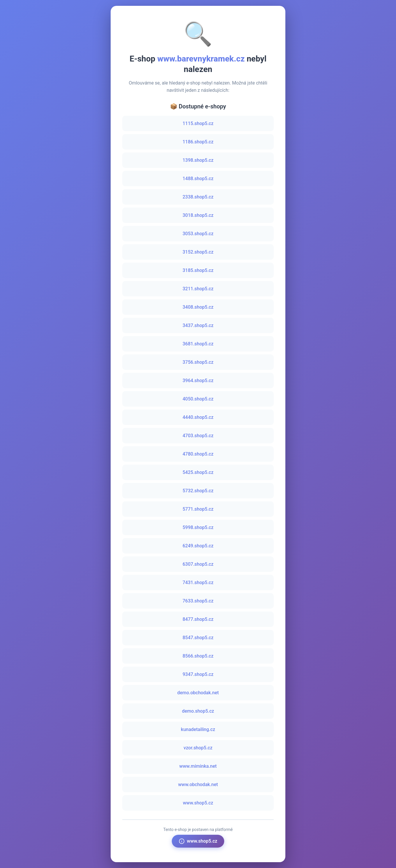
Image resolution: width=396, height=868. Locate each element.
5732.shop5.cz (198, 491)
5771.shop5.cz (198, 509)
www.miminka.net (198, 766)
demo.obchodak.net (198, 693)
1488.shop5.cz (198, 179)
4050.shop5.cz (198, 399)
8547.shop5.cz (198, 638)
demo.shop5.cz (198, 711)
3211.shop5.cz (198, 289)
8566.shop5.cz (198, 656)
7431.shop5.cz (198, 583)
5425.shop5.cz (198, 472)
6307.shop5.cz (198, 564)
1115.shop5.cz (198, 123)
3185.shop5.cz (198, 270)
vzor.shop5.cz (198, 748)
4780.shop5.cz (198, 454)
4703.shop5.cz (198, 436)
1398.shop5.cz (198, 160)
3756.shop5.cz (198, 362)
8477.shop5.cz (198, 619)
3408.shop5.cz (198, 307)
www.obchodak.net (198, 784)
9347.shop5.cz (198, 674)
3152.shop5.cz (198, 252)
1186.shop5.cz (198, 142)
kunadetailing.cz (198, 729)
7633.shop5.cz (198, 601)
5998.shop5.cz (198, 527)
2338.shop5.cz (198, 197)
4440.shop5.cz (198, 417)
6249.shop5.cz (198, 546)
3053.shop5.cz (198, 234)
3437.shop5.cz (198, 325)
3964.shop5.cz (198, 381)
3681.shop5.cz (198, 344)
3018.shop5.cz (198, 215)
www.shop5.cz (198, 803)
